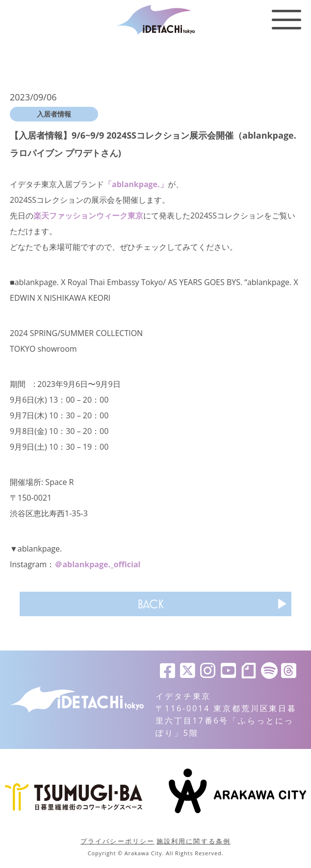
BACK (151, 604)
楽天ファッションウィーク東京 (88, 216)
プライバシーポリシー (117, 841)
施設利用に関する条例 (194, 841)
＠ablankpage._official (97, 564)
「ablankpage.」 (136, 184)
